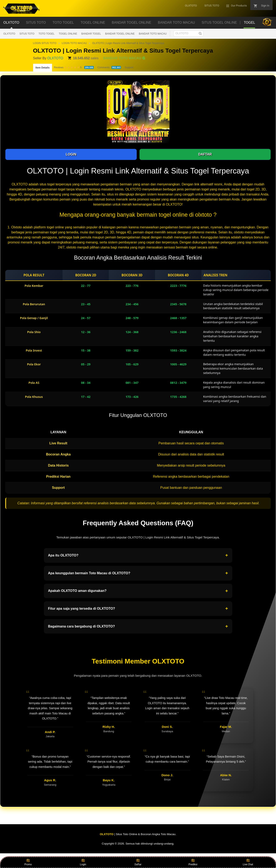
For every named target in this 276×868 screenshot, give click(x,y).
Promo (28, 862)
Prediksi (193, 862)
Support (129, 67)
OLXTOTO (9, 34)
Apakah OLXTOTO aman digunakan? (138, 591)
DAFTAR (205, 154)
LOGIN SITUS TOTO (45, 43)
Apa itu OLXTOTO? (138, 555)
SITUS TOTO (27, 34)
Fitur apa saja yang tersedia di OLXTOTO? (138, 609)
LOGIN (71, 154)
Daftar (138, 862)
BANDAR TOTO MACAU (153, 34)
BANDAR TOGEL (91, 34)
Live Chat (248, 862)
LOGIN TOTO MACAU (74, 43)
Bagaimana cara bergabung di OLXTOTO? (138, 626)
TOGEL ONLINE (68, 34)
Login (83, 862)
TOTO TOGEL (46, 34)
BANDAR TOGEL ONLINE (120, 34)
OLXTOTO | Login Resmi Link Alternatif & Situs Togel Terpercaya (128, 43)
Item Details (43, 68)
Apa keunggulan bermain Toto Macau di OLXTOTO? (138, 573)
